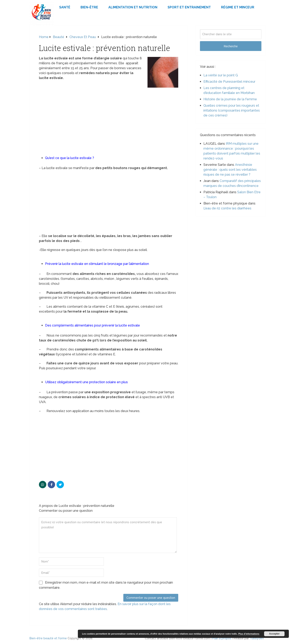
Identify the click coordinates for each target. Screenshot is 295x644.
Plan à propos (222, 638)
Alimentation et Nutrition (133, 7)
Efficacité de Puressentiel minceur (229, 82)
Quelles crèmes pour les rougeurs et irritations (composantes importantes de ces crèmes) (232, 110)
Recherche (231, 46)
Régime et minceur (238, 7)
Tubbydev (257, 638)
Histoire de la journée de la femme (230, 99)
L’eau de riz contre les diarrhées (227, 208)
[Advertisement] (109, 118)
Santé (65, 7)
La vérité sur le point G (221, 75)
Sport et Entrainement (189, 7)
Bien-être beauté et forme (48, 638)
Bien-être (89, 7)
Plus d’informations (249, 634)
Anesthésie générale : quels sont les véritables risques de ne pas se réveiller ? (230, 170)
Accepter (274, 634)
